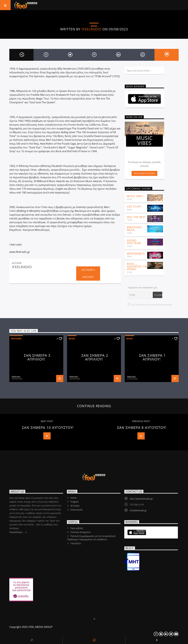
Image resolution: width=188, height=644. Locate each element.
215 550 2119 (137, 505)
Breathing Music (134, 229)
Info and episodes (145, 173)
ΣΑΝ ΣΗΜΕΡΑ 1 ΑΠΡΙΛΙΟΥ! (152, 357)
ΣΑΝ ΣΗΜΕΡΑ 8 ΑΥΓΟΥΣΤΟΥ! (142, 428)
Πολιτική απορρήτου (81, 532)
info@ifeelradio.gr (138, 510)
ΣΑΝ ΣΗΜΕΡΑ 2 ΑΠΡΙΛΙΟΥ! (95, 357)
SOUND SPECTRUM (134, 242)
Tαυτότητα (76, 543)
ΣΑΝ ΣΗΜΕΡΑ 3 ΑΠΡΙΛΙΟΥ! (37, 357)
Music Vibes (135, 196)
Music (72, 339)
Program (74, 502)
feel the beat (136, 217)
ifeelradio (91, 29)
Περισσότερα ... (18, 532)
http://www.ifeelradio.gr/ (141, 499)
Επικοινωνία (76, 510)
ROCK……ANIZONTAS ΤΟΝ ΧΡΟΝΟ (137, 267)
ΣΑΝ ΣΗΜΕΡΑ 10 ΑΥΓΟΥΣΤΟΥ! (48, 428)
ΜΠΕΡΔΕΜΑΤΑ (136, 254)
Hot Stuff (134, 207)
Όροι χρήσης (77, 528)
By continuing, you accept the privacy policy (150, 305)
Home (73, 498)
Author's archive (88, 273)
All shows (75, 506)
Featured (16, 339)
